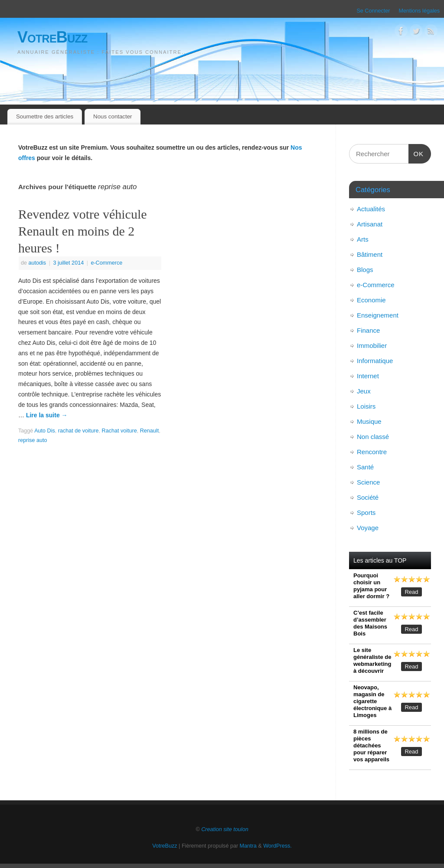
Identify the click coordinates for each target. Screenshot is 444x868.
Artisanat (370, 224)
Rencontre (372, 452)
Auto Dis (45, 431)
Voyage (368, 528)
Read (411, 592)
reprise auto (33, 440)
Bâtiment (370, 254)
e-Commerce (106, 263)
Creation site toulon (225, 829)
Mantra (248, 846)
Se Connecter (373, 11)
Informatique (375, 361)
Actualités (371, 209)
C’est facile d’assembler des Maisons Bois (370, 623)
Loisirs (366, 406)
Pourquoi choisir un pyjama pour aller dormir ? (371, 586)
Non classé (373, 437)
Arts (363, 239)
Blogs (365, 270)
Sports (366, 513)
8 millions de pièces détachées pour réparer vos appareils (371, 745)
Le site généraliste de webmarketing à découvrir (372, 660)
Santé (365, 467)
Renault (149, 431)
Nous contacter (113, 116)
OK (416, 153)
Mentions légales (419, 11)
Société (368, 497)
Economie (371, 300)
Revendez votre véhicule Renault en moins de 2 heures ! (83, 231)
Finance (368, 330)
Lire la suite (47, 415)
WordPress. (277, 846)
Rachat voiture (119, 431)
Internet (368, 376)
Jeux (364, 391)
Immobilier (372, 346)
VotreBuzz (52, 37)
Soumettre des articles (45, 116)
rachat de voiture (78, 431)
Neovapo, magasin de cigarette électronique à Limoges (372, 701)
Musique (369, 421)
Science (368, 482)
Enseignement (378, 315)
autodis (38, 263)
